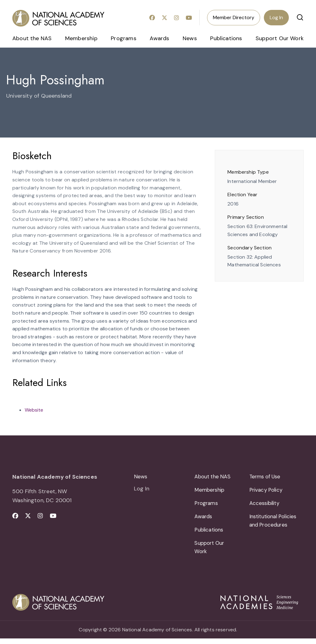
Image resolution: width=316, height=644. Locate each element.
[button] (300, 17)
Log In (276, 17)
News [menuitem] (190, 38)
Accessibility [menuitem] (266, 505)
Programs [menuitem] (123, 38)
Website (34, 410)
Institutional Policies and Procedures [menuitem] (276, 524)
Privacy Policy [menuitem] (267, 491)
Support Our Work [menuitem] (280, 38)
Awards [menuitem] (159, 38)
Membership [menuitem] (81, 38)
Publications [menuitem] (226, 38)
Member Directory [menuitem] (234, 17)
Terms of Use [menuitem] (266, 477)
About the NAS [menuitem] (32, 38)
